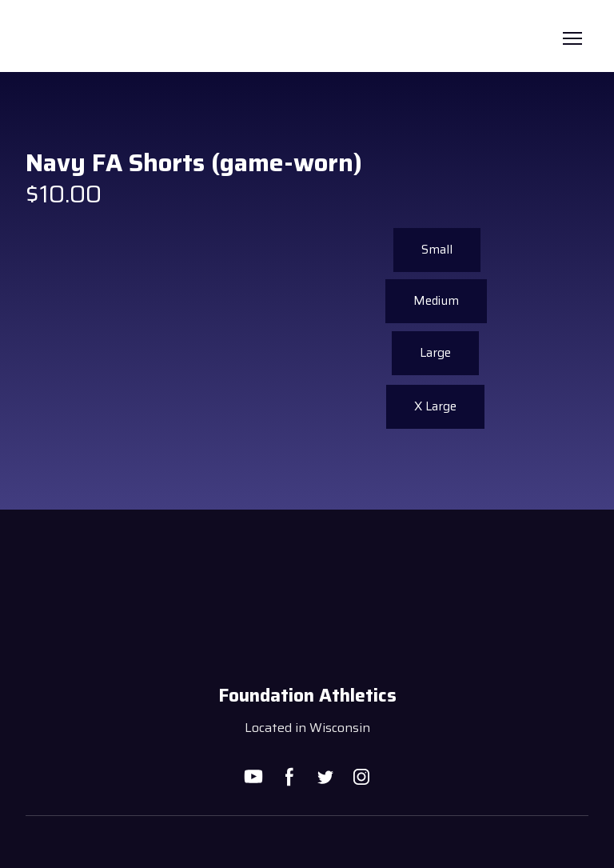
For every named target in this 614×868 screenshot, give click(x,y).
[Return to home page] (48, 38)
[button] (436, 301)
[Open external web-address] (307, 842)
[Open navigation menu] (572, 38)
